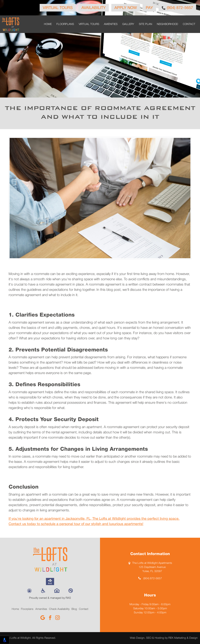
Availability (94, 8)
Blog (74, 609)
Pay (149, 8)
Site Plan (146, 24)
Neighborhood (167, 24)
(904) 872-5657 (177, 8)
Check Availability (59, 609)
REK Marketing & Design (183, 638)
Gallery (128, 24)
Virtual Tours (58, 8)
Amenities (111, 24)
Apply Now (126, 8)
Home (48, 24)
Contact (189, 24)
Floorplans (65, 24)
